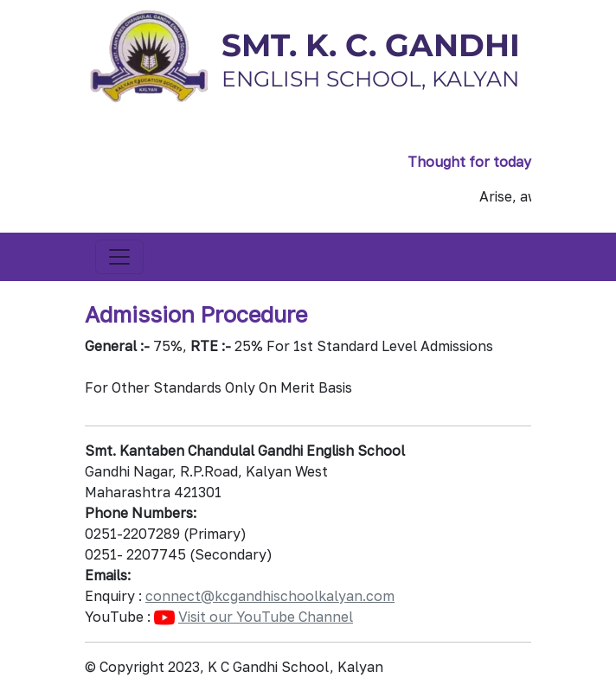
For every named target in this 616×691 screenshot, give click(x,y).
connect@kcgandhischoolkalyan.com (270, 596)
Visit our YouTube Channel (266, 617)
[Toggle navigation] (119, 257)
